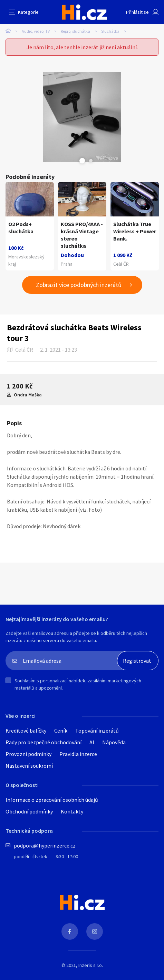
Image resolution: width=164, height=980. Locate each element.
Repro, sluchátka (75, 31)
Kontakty (72, 811)
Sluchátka (110, 31)
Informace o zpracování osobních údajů (52, 800)
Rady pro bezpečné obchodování (44, 742)
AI (92, 742)
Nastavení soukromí (29, 766)
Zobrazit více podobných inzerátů (79, 285)
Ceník (61, 731)
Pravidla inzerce (78, 754)
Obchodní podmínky (29, 811)
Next (91, 161)
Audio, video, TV (36, 31)
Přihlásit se (137, 12)
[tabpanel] (82, 117)
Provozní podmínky (28, 754)
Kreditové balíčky (26, 731)
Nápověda (114, 742)
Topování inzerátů (97, 731)
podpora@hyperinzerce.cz (45, 845)
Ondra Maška (28, 395)
